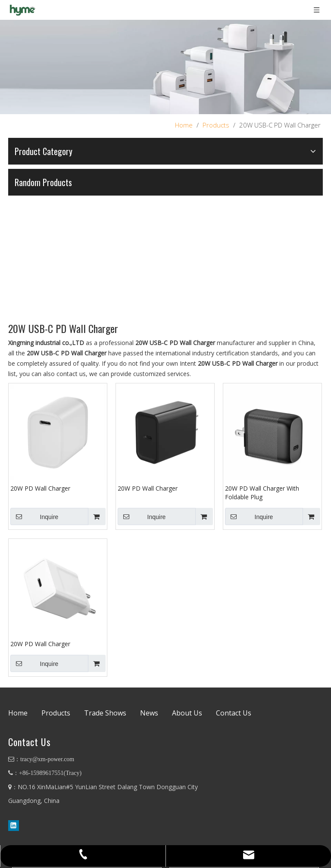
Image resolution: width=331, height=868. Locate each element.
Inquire (34, 516)
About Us (187, 713)
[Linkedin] (14, 825)
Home (18, 713)
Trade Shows (105, 713)
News (149, 713)
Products (56, 713)
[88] (165, 67)
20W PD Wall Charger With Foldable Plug (262, 493)
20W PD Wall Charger (40, 488)
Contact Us (234, 713)
